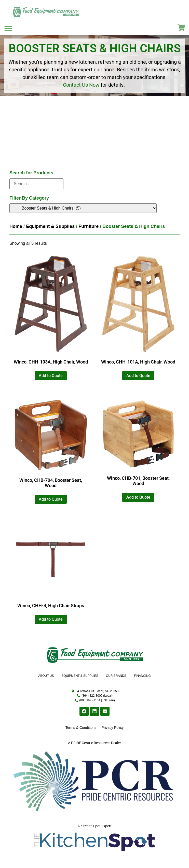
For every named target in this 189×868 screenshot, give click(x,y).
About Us (46, 676)
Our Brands (116, 676)
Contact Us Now (81, 85)
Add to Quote (51, 376)
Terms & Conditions (81, 728)
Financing (142, 676)
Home (16, 226)
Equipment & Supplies (50, 226)
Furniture (89, 226)
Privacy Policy (112, 728)
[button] (8, 29)
